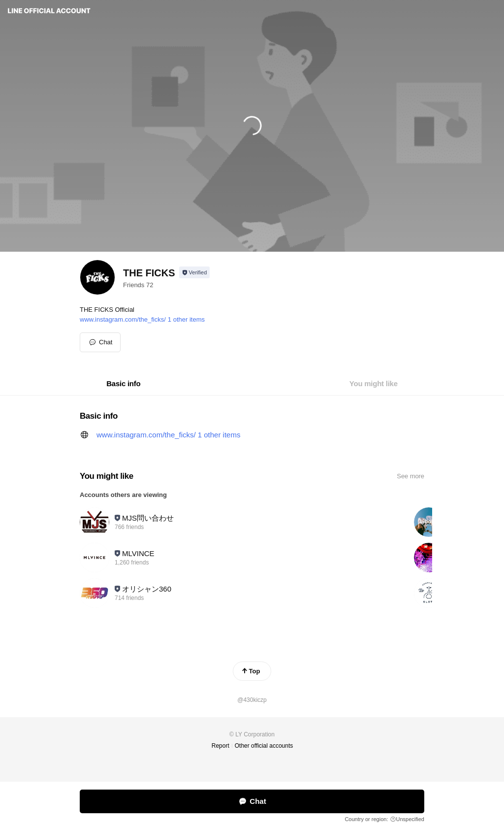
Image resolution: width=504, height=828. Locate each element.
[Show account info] (195, 272)
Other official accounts (264, 746)
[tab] (123, 384)
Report (220, 746)
